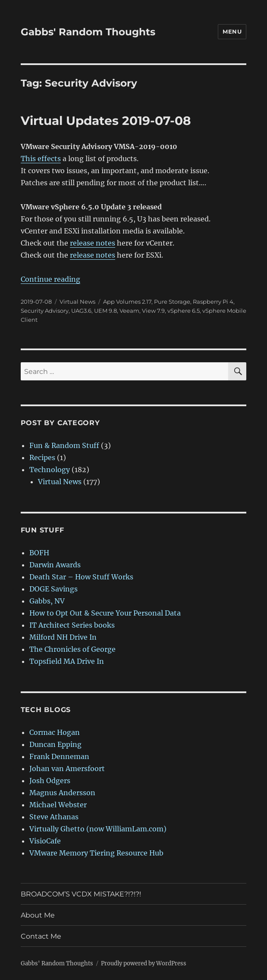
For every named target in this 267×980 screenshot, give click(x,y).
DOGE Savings (53, 589)
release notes (93, 243)
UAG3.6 (81, 311)
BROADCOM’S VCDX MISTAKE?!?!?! (81, 894)
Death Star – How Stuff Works (81, 577)
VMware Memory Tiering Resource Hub (96, 853)
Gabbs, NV (47, 601)
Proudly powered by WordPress (144, 963)
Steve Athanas (54, 817)
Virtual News (77, 302)
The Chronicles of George (72, 649)
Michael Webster (58, 805)
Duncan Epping (55, 744)
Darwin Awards (55, 565)
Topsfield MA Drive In (67, 661)
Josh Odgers (50, 781)
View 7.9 (153, 311)
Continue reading (50, 279)
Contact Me (41, 936)
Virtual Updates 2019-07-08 (106, 121)
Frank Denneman (59, 756)
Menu (232, 31)
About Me (38, 915)
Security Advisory (45, 311)
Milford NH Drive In (63, 637)
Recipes (42, 457)
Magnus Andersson (62, 793)
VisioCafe (45, 841)
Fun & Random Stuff (64, 445)
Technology (50, 470)
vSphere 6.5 (184, 311)
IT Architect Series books (72, 625)
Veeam (129, 311)
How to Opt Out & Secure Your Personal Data (105, 613)
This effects (41, 159)
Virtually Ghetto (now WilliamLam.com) (98, 829)
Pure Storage (172, 302)
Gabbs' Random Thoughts (88, 32)
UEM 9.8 (105, 311)
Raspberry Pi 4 (213, 302)
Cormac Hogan (55, 732)
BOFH (39, 553)
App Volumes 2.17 (127, 302)
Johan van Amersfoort (67, 768)
